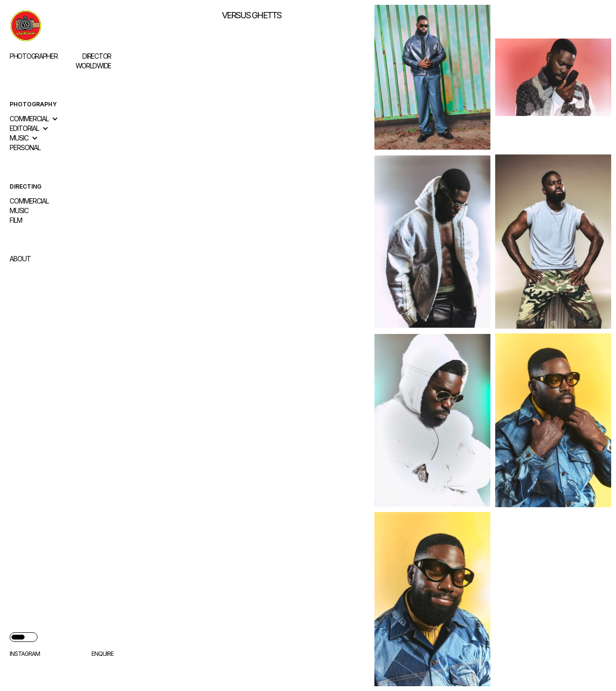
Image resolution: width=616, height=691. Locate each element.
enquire (103, 654)
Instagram (25, 654)
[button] (39, 119)
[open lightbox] (432, 77)
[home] (62, 26)
